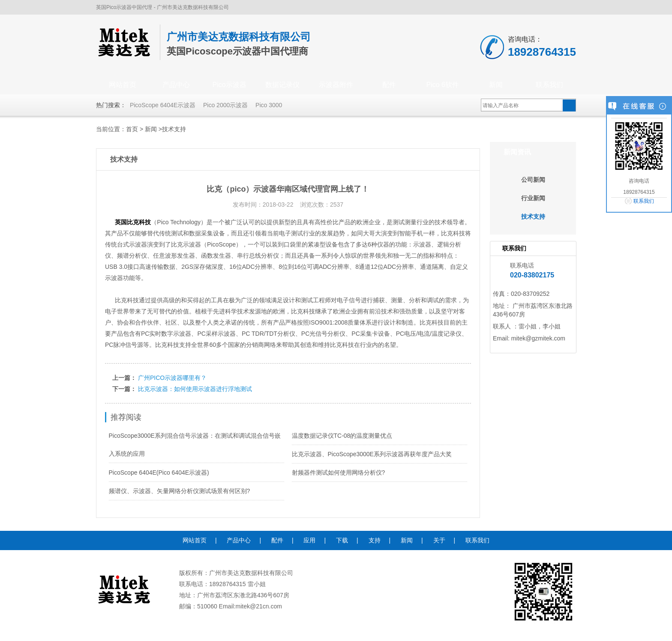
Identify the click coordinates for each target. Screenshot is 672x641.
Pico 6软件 (443, 85)
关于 (439, 540)
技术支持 (174, 129)
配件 (389, 85)
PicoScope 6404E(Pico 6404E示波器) (159, 472)
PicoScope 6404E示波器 (163, 105)
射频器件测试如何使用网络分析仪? (339, 472)
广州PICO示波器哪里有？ (172, 378)
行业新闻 (533, 198)
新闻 (496, 85)
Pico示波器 (229, 85)
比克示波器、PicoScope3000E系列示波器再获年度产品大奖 (372, 454)
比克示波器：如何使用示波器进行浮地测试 (195, 389)
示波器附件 (336, 85)
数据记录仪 (282, 85)
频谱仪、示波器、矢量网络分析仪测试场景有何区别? (180, 491)
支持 (375, 540)
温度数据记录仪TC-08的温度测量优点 (342, 436)
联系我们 (549, 85)
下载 (342, 540)
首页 (132, 129)
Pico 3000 (269, 105)
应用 (309, 540)
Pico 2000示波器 (225, 105)
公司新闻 (533, 180)
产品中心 (176, 85)
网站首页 (123, 85)
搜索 (569, 105)
